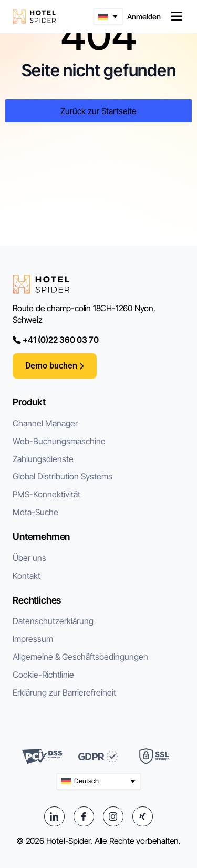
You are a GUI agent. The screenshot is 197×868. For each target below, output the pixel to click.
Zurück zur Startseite (98, 111)
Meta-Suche (35, 512)
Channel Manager (45, 423)
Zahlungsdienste (43, 459)
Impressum (33, 639)
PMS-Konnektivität (46, 494)
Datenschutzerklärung (53, 621)
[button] (108, 17)
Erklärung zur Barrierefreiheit (64, 692)
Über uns (29, 558)
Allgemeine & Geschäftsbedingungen (80, 657)
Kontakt (27, 576)
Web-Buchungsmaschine (59, 441)
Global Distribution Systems (63, 476)
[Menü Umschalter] (177, 17)
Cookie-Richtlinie (43, 675)
